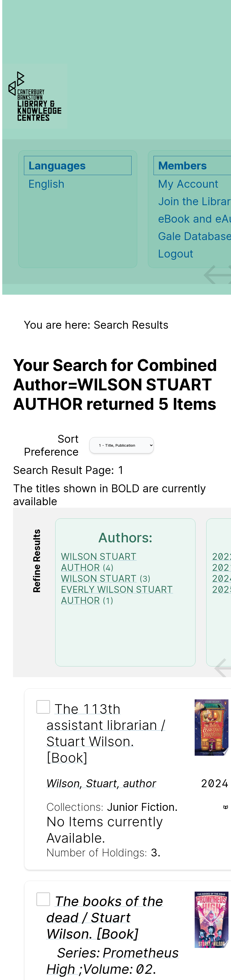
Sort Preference (51, 445)
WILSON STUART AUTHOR (99, 562)
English (46, 184)
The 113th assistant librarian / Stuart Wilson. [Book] (106, 733)
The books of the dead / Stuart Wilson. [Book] (105, 918)
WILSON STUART (99, 579)
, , (101, 783)
